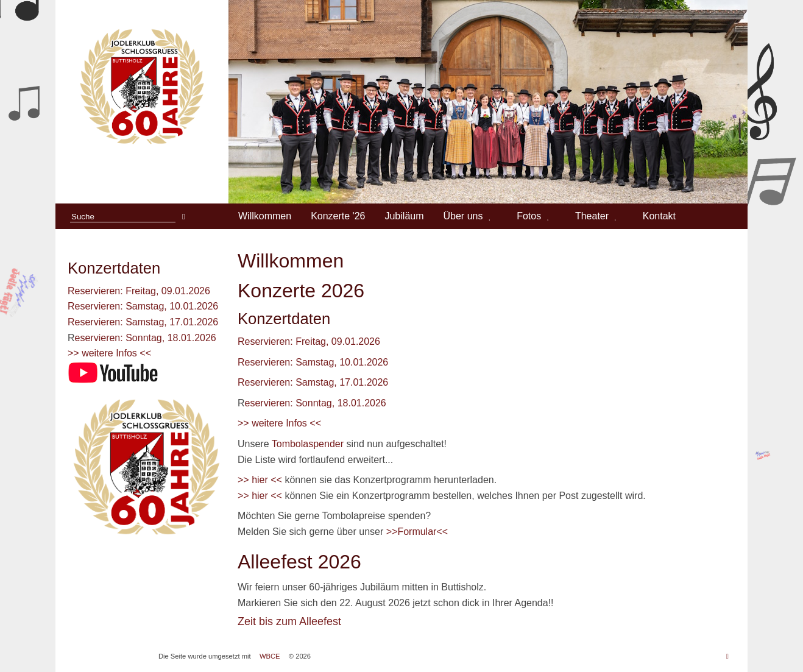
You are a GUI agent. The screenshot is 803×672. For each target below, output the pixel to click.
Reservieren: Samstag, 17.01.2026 (143, 322)
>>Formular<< (417, 532)
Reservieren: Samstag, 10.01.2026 (143, 306)
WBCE (270, 656)
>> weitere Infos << (109, 353)
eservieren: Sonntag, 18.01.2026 (146, 338)
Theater (592, 216)
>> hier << (260, 480)
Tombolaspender (309, 444)
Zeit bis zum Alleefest (289, 621)
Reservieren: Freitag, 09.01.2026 (139, 291)
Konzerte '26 (338, 216)
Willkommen (265, 216)
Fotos (529, 216)
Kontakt (659, 216)
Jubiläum (404, 216)
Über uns (463, 216)
